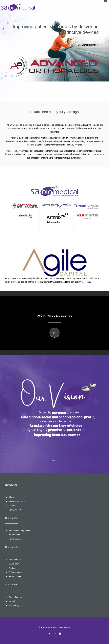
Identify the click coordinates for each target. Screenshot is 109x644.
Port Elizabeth (15, 576)
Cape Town (14, 564)
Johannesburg (15, 572)
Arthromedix (14, 535)
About (12, 497)
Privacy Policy (15, 510)
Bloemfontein (15, 560)
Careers (13, 506)
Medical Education (17, 501)
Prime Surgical (16, 539)
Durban (12, 568)
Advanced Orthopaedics (20, 531)
